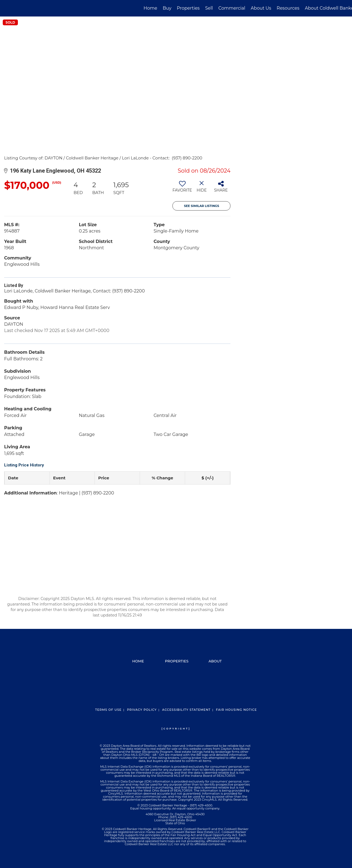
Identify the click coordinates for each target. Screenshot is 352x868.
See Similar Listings (202, 206)
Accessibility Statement (186, 710)
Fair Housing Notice (236, 710)
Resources (288, 8)
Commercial (232, 8)
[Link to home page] (7, 8)
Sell (209, 8)
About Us (261, 8)
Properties (188, 8)
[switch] (182, 189)
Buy (167, 8)
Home (150, 8)
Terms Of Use (108, 710)
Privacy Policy (142, 710)
